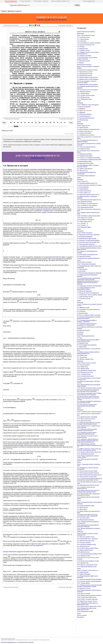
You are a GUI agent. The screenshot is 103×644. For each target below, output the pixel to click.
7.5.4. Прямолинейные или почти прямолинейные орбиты (86, 288)
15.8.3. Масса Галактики (84, 594)
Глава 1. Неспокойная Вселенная (86, 35)
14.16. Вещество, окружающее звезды (87, 565)
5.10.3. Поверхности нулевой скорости (87, 203)
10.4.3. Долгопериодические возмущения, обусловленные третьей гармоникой (88, 391)
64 (32, 123)
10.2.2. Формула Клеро (83, 369)
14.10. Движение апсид (83, 552)
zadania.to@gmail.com (89, 1)
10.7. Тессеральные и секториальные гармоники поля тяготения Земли (87, 405)
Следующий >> (66, 25)
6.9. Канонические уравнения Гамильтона (88, 258)
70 (54, 123)
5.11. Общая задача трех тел (85, 221)
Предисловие (81, 33)
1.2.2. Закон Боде (82, 41)
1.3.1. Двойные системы (83, 50)
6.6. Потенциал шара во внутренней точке (88, 242)
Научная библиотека (11, 1)
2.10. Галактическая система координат (88, 90)
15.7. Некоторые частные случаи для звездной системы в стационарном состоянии (89, 586)
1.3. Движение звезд (82, 49)
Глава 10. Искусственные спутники (86, 363)
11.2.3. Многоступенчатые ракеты (86, 419)
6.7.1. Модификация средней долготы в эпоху (89, 246)
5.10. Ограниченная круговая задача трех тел (89, 200)
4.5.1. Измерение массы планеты (86, 135)
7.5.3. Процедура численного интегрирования (89, 286)
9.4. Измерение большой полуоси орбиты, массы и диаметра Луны (88, 340)
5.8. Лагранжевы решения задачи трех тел (88, 195)
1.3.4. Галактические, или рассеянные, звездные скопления (87, 58)
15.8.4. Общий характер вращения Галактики (89, 595)
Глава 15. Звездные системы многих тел (88, 570)
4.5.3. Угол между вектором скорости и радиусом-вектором (87, 141)
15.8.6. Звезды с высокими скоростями (87, 599)
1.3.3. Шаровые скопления (84, 56)
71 (58, 123)
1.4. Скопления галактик (84, 61)
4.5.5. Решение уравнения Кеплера (86, 147)
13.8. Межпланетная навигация (85, 520)
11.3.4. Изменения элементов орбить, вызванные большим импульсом (87, 433)
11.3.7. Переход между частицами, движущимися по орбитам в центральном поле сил (90, 445)
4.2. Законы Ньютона (83, 127)
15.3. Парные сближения (84, 574)
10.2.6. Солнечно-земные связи (85, 376)
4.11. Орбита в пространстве (85, 169)
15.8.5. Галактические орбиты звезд (87, 597)
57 (7, 123)
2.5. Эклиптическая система (85, 76)
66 (40, 123)
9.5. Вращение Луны (83, 343)
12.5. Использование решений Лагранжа (88, 473)
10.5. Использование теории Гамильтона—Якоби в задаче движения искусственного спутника (88, 398)
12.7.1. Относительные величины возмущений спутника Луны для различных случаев (89, 479)
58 (11, 123)
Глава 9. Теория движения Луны (86, 336)
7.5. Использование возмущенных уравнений (89, 273)
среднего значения (47, 212)
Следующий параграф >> (66, 119)
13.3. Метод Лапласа (83, 508)
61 (22, 123)
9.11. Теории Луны (82, 357)
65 (36, 123)
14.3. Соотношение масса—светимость (87, 539)
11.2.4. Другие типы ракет (84, 421)
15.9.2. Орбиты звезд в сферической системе (89, 606)
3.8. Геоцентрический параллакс (86, 118)
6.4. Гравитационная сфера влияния (87, 238)
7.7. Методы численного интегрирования (88, 293)
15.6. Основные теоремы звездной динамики (89, 581)
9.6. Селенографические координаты (87, 345)
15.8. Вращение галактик (84, 588)
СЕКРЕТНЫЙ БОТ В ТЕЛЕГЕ (51, 20)
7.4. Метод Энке (81, 271)
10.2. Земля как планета (83, 365)
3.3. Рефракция (81, 109)
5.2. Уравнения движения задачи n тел (87, 183)
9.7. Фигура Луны (82, 347)
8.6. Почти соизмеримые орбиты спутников (89, 315)
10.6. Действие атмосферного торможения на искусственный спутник (89, 402)
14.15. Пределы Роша (83, 563)
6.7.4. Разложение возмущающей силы (87, 255)
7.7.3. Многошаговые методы (85, 297)
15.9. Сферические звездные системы (87, 601)
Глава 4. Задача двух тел (83, 126)
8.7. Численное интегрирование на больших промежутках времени (89, 318)
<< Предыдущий (10, 25)
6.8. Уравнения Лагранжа (84, 256)
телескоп (18, 510)
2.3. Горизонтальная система (85, 72)
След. (71, 123)
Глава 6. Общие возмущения (85, 233)
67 (43, 123)
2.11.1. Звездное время (83, 93)
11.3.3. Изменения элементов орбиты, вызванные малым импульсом (87, 430)
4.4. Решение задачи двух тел (85, 131)
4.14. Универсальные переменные (86, 176)
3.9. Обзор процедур (82, 120)
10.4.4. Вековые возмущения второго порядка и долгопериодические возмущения (89, 394)
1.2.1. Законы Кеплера (83, 39)
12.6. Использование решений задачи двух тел (89, 475)
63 (29, 123)
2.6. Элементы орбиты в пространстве (87, 77)
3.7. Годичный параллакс (84, 116)
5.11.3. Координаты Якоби (84, 227)
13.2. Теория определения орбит (86, 506)
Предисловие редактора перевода (86, 32)
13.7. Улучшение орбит (83, 518)
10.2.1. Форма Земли (83, 367)
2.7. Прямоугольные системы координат (88, 79)
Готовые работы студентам (41, 1)
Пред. (4, 123)
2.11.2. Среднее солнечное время (86, 95)
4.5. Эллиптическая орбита (84, 133)
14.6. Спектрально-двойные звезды (86, 544)
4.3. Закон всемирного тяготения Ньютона (88, 129)
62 (25, 123)
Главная (4, 11)
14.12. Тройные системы (84, 556)
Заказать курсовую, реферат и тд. (60, 1)
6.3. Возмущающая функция (85, 237)
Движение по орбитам (14, 11)
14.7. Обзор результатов (83, 546)
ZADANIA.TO (38, 158)
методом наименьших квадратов (13, 552)
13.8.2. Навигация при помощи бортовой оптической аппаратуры (88, 526)
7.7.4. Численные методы (84, 299)
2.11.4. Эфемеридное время (84, 99)
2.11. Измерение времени (84, 92)
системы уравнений (37, 545)
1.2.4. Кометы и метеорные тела (86, 45)
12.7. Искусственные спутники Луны (87, 477)
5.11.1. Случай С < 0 (82, 223)
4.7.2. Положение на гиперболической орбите (89, 160)
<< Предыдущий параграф (11, 119)
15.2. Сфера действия (83, 572)
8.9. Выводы (80, 332)
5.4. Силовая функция (83, 187)
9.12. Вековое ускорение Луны (85, 359)
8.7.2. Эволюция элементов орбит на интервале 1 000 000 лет (87, 321)
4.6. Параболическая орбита (85, 154)
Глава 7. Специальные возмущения (86, 264)
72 (61, 123)
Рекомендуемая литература (84, 65)
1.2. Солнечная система (83, 37)
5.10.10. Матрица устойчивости (85, 220)
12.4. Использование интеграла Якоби (87, 471)
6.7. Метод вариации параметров (86, 244)
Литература (80, 103)
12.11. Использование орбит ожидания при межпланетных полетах (88, 494)
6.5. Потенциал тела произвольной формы (88, 240)
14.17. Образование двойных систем (87, 567)
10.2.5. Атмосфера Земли (84, 374)
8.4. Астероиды (81, 311)
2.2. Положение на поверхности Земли (87, 70)
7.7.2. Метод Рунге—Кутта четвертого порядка (90, 295)
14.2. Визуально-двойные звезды (86, 537)
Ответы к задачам (82, 615)
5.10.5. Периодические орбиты (85, 207)
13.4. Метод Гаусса (82, 509)
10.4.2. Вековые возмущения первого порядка (89, 388)
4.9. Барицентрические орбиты (85, 163)
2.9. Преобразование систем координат (87, 84)
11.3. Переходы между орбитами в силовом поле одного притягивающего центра (89, 423)
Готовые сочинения (25, 1)
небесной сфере (60, 257)
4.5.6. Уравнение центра (83, 149)
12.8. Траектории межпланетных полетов (88, 485)
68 (47, 123)
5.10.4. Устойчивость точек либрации (87, 205)
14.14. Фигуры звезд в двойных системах (88, 561)
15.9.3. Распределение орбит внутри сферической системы (87, 609)
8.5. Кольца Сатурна (82, 313)
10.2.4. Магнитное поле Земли (85, 372)
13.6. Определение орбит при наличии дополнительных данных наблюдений (87, 515)
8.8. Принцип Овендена (83, 330)
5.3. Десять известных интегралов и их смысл (89, 185)
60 (18, 123)
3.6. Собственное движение (84, 114)
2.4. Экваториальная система (85, 74)
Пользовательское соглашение (25, 642)
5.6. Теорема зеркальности (84, 191)
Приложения (80, 617)
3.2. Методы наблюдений (84, 107)
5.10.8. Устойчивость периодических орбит (89, 216)
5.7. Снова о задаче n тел (84, 193)
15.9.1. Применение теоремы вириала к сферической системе (88, 604)
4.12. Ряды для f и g (82, 170)
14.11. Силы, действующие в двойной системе (89, 554)
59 (14, 123)
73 (65, 123)
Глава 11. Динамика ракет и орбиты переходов (89, 412)
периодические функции (44, 209)
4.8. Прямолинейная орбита (84, 161)
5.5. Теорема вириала (83, 189)
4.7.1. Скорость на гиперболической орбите (89, 158)
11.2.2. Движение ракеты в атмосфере (87, 417)
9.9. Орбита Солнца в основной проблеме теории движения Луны (88, 353)
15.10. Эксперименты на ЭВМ (85, 611)
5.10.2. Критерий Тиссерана (84, 202)
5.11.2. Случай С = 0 (82, 225)
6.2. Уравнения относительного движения (88, 235)
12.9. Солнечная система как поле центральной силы (86, 488)
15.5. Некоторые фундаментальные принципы (89, 579)
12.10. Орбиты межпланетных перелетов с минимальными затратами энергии (88, 491)
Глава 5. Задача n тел (83, 181)
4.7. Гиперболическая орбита (85, 156)
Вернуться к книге (7, 131)
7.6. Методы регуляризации (84, 291)
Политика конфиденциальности (9, 642)
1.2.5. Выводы (81, 47)
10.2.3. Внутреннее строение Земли (86, 370)
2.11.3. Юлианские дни (83, 97)
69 (50, 123)
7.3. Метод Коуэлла (82, 269)
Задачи (79, 101)
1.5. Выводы (80, 63)
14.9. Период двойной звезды (85, 550)
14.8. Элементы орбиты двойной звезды (88, 548)
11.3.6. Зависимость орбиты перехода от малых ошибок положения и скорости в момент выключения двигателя (88, 441)
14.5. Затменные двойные (84, 543)
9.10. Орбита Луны (82, 355)
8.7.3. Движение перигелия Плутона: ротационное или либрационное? (87, 324)
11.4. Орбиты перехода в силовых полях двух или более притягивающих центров (89, 449)
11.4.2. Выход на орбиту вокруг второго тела (89, 452)
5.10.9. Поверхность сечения (85, 218)
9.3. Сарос (80, 338)
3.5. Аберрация (81, 112)
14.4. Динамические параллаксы (86, 541)
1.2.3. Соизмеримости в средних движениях (89, 43)
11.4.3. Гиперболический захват (86, 454)
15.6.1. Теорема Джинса (83, 583)
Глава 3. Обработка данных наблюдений (88, 105)
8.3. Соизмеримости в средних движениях (88, 309)
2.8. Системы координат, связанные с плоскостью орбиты (87, 82)
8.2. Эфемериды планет (83, 308)
